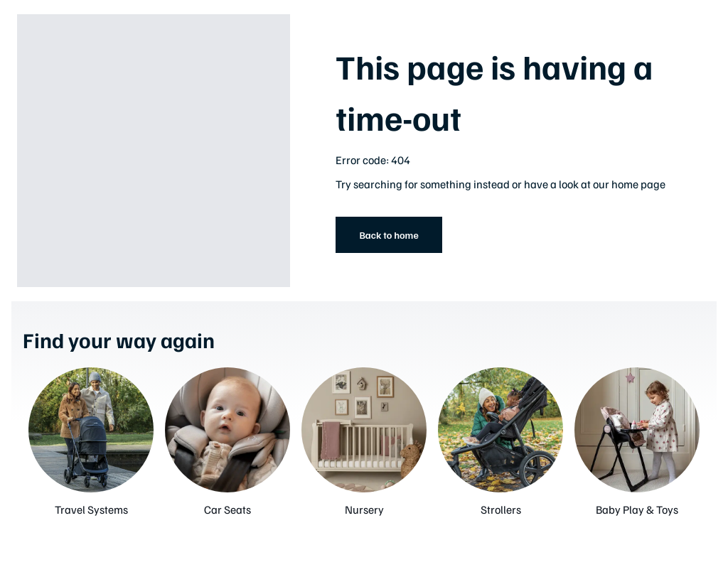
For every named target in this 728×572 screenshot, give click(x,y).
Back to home (389, 235)
